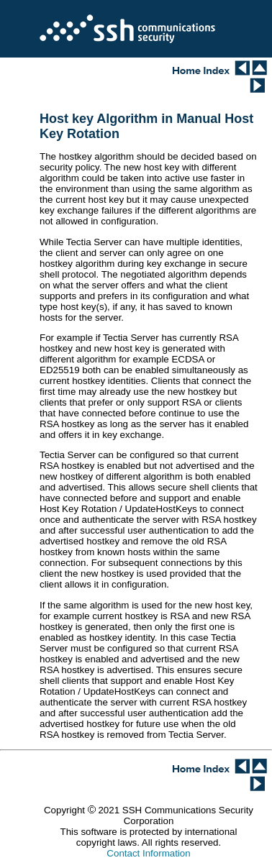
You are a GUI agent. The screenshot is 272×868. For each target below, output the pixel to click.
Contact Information (148, 853)
